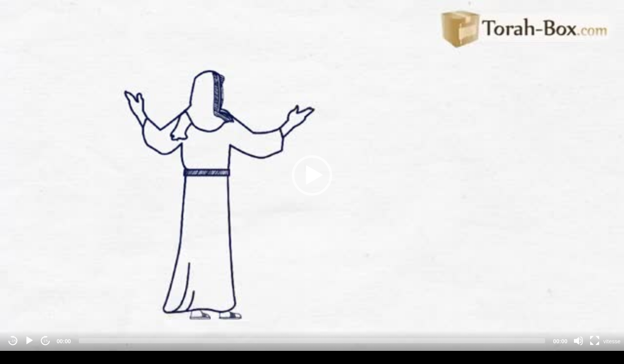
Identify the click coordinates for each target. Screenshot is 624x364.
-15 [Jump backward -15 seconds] (13, 341)
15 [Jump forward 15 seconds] (46, 341)
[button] (312, 175)
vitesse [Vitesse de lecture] (612, 341)
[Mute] (578, 341)
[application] (312, 175)
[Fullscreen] (595, 341)
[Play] (29, 341)
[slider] (312, 341)
